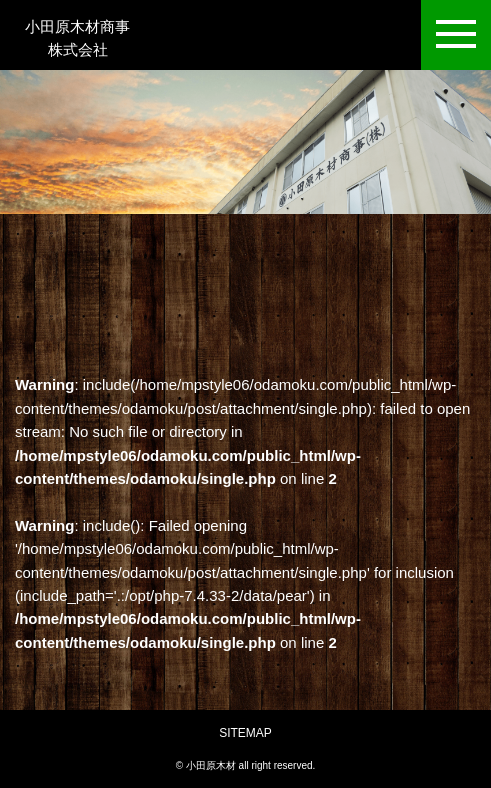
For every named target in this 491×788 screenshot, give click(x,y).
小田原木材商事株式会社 (77, 34)
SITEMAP (245, 733)
